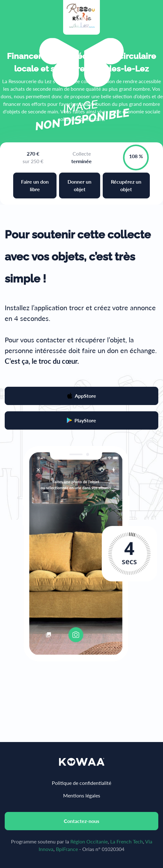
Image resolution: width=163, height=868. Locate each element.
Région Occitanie (89, 841)
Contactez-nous (81, 821)
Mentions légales (82, 795)
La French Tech (127, 841)
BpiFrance (67, 849)
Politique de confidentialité (81, 783)
